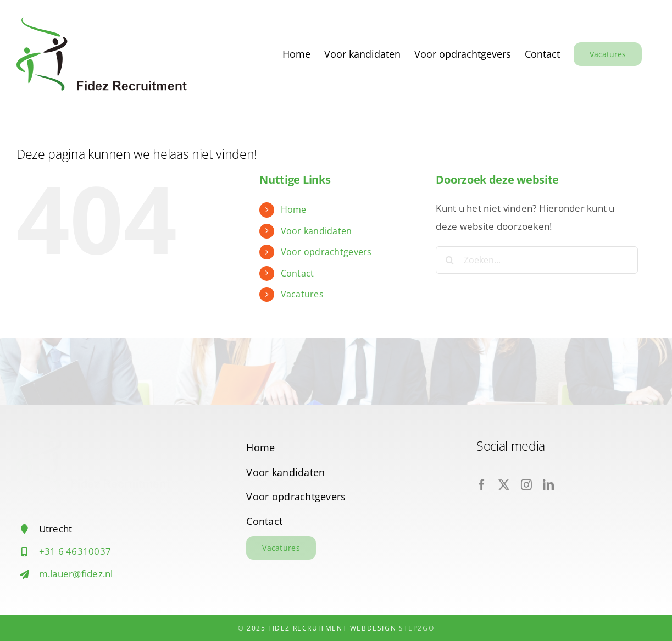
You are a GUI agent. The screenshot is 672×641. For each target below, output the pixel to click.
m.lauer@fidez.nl (76, 574)
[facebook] (482, 485)
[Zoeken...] (537, 260)
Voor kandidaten (316, 231)
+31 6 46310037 (75, 551)
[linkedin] (548, 485)
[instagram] (526, 485)
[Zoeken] (449, 260)
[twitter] (504, 485)
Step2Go (416, 628)
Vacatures (302, 294)
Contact (298, 273)
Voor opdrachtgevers (326, 252)
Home (294, 209)
